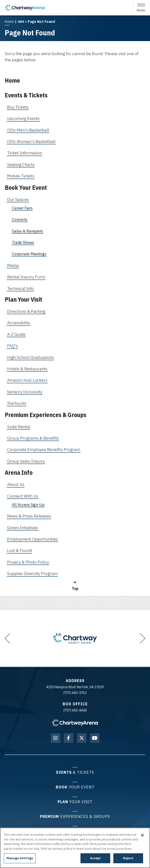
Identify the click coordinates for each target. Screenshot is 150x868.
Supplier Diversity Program (32, 573)
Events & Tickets (26, 95)
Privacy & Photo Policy (28, 562)
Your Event (75, 787)
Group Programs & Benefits (33, 438)
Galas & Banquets (27, 231)
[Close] (142, 835)
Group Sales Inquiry (26, 461)
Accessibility (19, 323)
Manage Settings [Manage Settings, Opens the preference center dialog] (20, 858)
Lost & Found (20, 550)
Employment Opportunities (32, 539)
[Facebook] (69, 738)
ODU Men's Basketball (28, 130)
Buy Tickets (18, 107)
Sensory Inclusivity (25, 392)
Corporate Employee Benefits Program (44, 449)
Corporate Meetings (29, 254)
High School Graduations (30, 357)
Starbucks (17, 403)
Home (9, 22)
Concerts (20, 219)
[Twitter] (82, 738)
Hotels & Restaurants (27, 369)
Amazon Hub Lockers (27, 380)
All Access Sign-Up (28, 505)
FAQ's (12, 346)
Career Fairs (22, 208)
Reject (128, 858)
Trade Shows (23, 242)
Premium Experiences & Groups (46, 415)
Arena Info (19, 472)
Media (13, 265)
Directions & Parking (26, 311)
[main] (75, 305)
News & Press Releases (29, 516)
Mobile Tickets (21, 176)
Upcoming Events (23, 118)
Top (75, 584)
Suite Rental (19, 427)
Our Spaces (18, 199)
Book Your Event (26, 187)
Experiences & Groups (75, 816)
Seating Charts (21, 164)
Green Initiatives (23, 528)
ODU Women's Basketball (31, 141)
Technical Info (20, 288)
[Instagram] (55, 738)
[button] (7, 638)
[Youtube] (95, 738)
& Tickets (75, 772)
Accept (95, 858)
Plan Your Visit (23, 299)
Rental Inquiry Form (26, 277)
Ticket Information (25, 153)
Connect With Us (23, 496)
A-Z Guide (16, 334)
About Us (16, 484)
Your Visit (75, 802)
